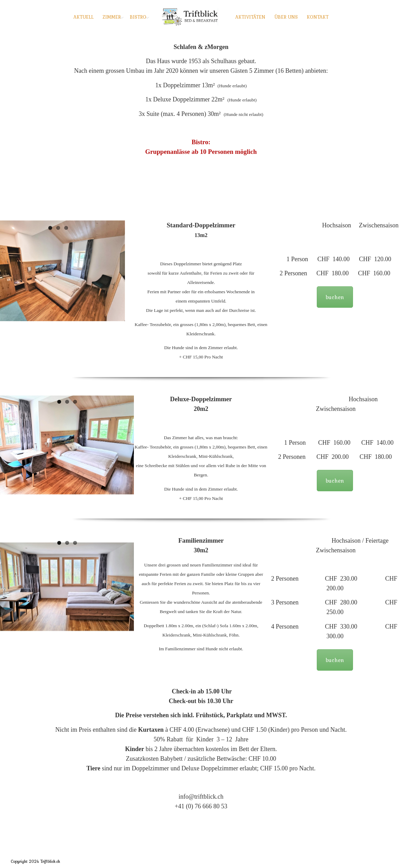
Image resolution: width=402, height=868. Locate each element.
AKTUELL (84, 17)
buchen (335, 297)
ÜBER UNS (286, 17)
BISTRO (138, 17)
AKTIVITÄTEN (250, 17)
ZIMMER (112, 17)
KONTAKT (318, 17)
